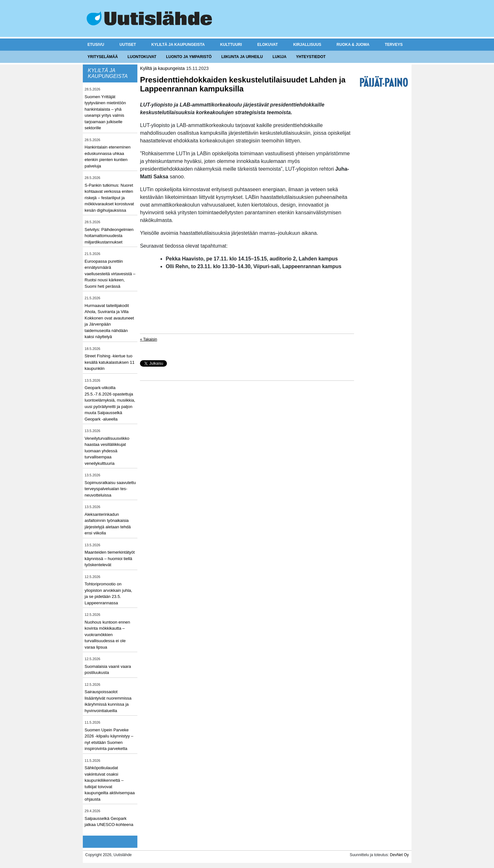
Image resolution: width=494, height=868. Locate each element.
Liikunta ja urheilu (242, 57)
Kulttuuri (231, 45)
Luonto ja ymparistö (189, 57)
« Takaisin (148, 339)
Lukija (279, 57)
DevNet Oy (399, 855)
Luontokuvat (142, 57)
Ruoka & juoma (353, 45)
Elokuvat (267, 45)
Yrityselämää (103, 57)
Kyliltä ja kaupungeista (178, 45)
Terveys (394, 45)
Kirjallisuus (307, 45)
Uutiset (128, 45)
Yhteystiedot (311, 57)
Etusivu (96, 45)
